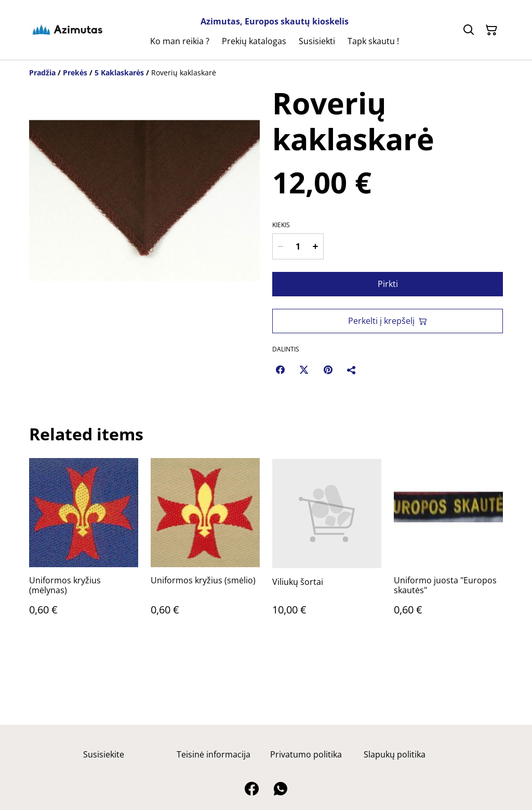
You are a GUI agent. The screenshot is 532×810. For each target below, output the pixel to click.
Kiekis (281, 225)
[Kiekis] (298, 246)
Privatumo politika (306, 754)
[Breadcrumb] (266, 73)
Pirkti (388, 284)
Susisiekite (104, 754)
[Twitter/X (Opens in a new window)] (304, 370)
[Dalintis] (352, 370)
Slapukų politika (395, 754)
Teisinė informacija (214, 754)
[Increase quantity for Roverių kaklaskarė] (315, 246)
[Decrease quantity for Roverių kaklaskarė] (281, 246)
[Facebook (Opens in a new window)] (280, 370)
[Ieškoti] (469, 30)
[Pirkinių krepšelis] (491, 30)
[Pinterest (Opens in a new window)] (328, 370)
